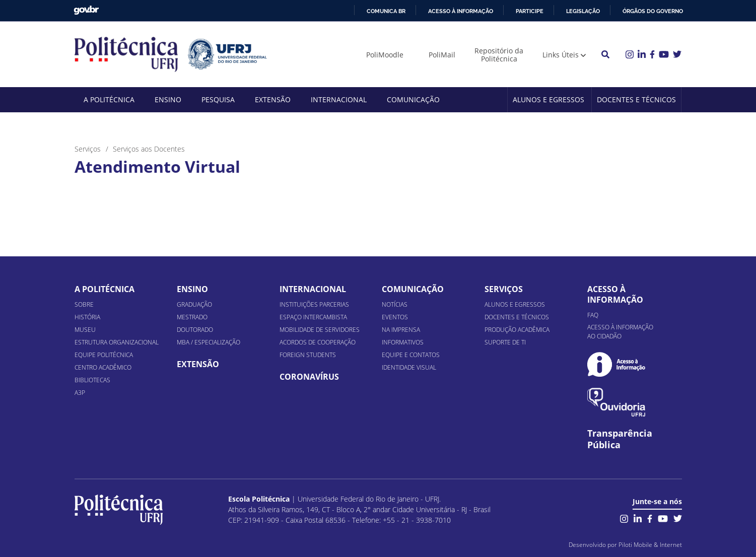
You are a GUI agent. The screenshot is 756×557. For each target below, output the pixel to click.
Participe (530, 11)
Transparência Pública (620, 439)
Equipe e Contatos (411, 355)
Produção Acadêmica (517, 330)
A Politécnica (109, 99)
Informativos (403, 342)
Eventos (395, 317)
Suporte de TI (505, 342)
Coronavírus (309, 377)
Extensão (273, 99)
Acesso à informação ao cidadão (620, 332)
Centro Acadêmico (103, 367)
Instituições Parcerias (314, 304)
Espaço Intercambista (313, 317)
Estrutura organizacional (117, 342)
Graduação (194, 304)
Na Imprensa (401, 330)
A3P (80, 393)
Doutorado (195, 330)
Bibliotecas (92, 380)
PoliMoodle (385, 55)
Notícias (395, 304)
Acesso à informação (461, 11)
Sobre (84, 304)
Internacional (339, 99)
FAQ (593, 315)
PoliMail (442, 55)
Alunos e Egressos (548, 99)
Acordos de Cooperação (318, 342)
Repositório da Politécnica (499, 55)
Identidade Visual (409, 367)
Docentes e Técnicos (636, 99)
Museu (85, 330)
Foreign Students (308, 355)
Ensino (168, 99)
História (87, 317)
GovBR (86, 10)
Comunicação (413, 99)
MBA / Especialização (209, 342)
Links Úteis (561, 55)
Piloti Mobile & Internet (650, 545)
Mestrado (192, 317)
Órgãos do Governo (653, 11)
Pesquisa (218, 99)
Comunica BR (386, 11)
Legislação (583, 11)
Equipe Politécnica (104, 355)
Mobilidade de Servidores (320, 330)
